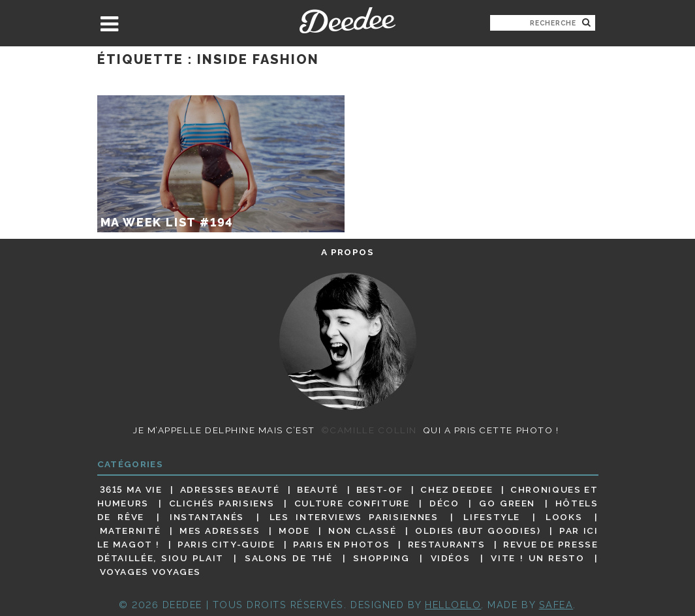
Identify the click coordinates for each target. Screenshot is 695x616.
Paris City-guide (226, 544)
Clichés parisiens (222, 503)
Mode (294, 531)
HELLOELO (453, 605)
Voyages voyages (150, 572)
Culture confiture (352, 503)
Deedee (347, 20)
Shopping (381, 558)
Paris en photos (341, 544)
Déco (444, 503)
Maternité (131, 531)
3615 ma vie (131, 489)
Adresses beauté (230, 489)
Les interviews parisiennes (354, 517)
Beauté (318, 489)
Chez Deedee (456, 489)
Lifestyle (492, 517)
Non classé (362, 531)
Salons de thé (288, 558)
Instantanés (207, 517)
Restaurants (447, 544)
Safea (556, 605)
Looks (564, 517)
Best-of (379, 489)
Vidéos (451, 558)
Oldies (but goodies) (478, 531)
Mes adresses (220, 531)
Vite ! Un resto (537, 558)
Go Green (507, 503)
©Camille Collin (369, 430)
